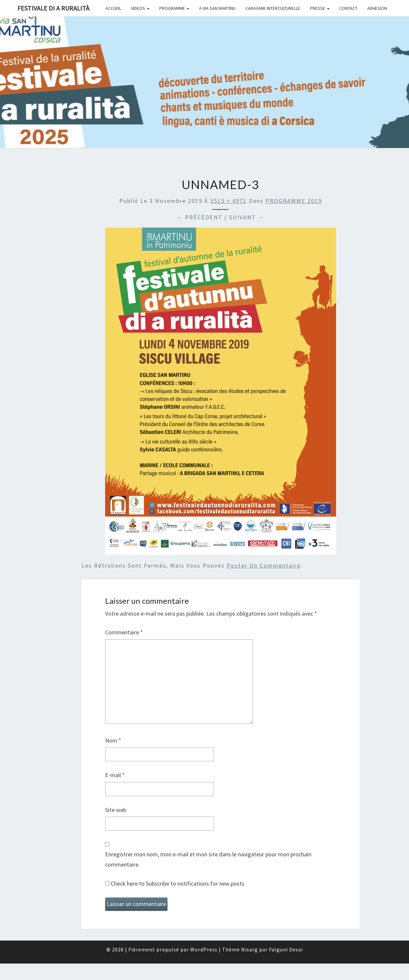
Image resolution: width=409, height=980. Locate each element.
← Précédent (199, 217)
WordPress (204, 949)
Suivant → (247, 217)
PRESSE (320, 8)
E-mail (115, 775)
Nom (113, 740)
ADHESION (377, 8)
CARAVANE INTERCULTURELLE (273, 8)
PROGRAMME (174, 8)
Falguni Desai (286, 949)
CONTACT (348, 8)
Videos (140, 8)
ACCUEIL (113, 8)
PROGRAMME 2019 (294, 201)
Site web (116, 810)
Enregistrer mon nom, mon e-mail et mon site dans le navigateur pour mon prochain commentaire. (208, 859)
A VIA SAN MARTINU (217, 8)
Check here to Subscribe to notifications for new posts (175, 883)
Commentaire (124, 632)
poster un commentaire (264, 565)
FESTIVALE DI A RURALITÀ (53, 8)
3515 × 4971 (228, 201)
